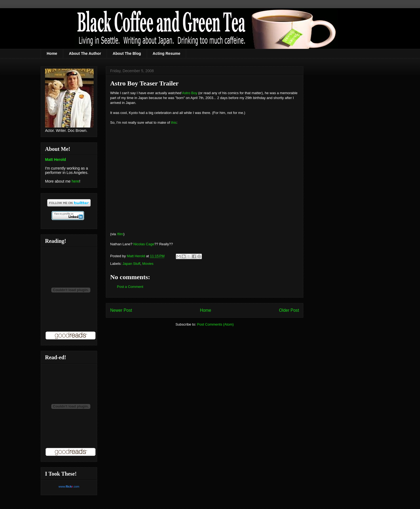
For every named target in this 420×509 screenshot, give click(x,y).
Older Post (289, 310)
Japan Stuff (132, 264)
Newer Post (121, 310)
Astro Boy (190, 93)
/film (120, 234)
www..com (69, 486)
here (75, 181)
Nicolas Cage (144, 244)
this (174, 123)
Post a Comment (130, 287)
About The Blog (127, 53)
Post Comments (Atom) (215, 324)
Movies (148, 264)
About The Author (85, 53)
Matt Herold (55, 160)
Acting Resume (167, 53)
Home (52, 53)
